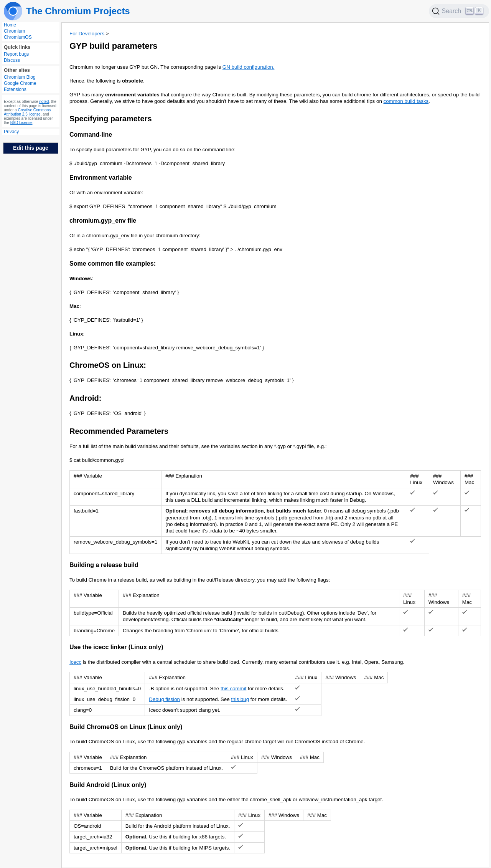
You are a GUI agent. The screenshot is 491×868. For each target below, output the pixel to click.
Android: (85, 398)
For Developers (87, 34)
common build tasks (406, 101)
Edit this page (31, 148)
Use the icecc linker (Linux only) (116, 647)
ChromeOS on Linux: (108, 365)
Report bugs (16, 54)
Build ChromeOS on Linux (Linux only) (126, 727)
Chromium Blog (20, 77)
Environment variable (101, 178)
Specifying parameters (111, 119)
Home (10, 25)
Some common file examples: (113, 264)
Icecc (75, 662)
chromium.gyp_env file (103, 221)
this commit (233, 689)
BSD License (21, 123)
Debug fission (164, 699)
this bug (240, 699)
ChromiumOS (18, 37)
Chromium (14, 31)
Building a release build (104, 565)
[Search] (459, 11)
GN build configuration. (249, 67)
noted (44, 102)
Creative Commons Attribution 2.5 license (27, 112)
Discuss (12, 60)
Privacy (11, 132)
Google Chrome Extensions (20, 86)
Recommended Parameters (119, 431)
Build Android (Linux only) (108, 785)
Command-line (91, 135)
